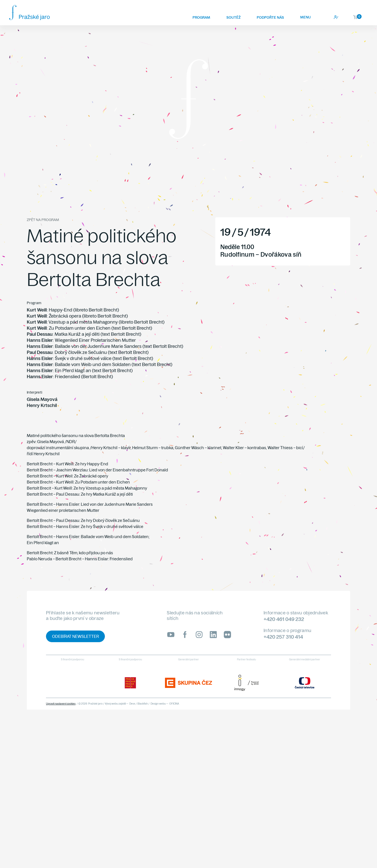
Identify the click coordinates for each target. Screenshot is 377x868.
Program (201, 17)
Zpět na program (43, 220)
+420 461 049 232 (284, 619)
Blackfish (143, 704)
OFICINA (174, 704)
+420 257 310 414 (283, 637)
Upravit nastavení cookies (61, 704)
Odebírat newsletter (75, 636)
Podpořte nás (270, 17)
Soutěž (233, 17)
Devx (132, 704)
